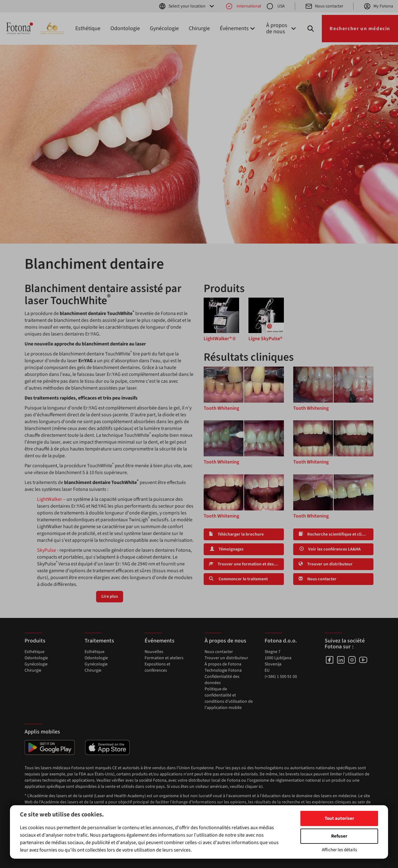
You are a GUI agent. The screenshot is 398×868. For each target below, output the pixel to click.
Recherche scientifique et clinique (336, 534)
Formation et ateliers (164, 658)
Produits (35, 641)
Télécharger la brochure (236, 534)
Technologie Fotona (223, 670)
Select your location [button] (187, 6)
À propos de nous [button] (282, 28)
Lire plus (110, 596)
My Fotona (378, 6)
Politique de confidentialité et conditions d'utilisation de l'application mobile (229, 698)
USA (275, 6)
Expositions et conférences (157, 667)
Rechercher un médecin (360, 29)
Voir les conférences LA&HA (330, 549)
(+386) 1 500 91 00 (281, 677)
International (243, 6)
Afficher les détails (339, 850)
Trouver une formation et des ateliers (246, 564)
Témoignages (226, 549)
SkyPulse (46, 550)
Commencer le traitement (238, 579)
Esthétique (88, 28)
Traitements (99, 641)
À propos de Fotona (223, 664)
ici (261, 787)
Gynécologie (164, 28)
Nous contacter (324, 6)
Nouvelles (154, 652)
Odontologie (125, 28)
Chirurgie (199, 28)
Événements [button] (238, 28)
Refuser (339, 836)
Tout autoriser (339, 818)
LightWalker (50, 499)
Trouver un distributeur (326, 564)
